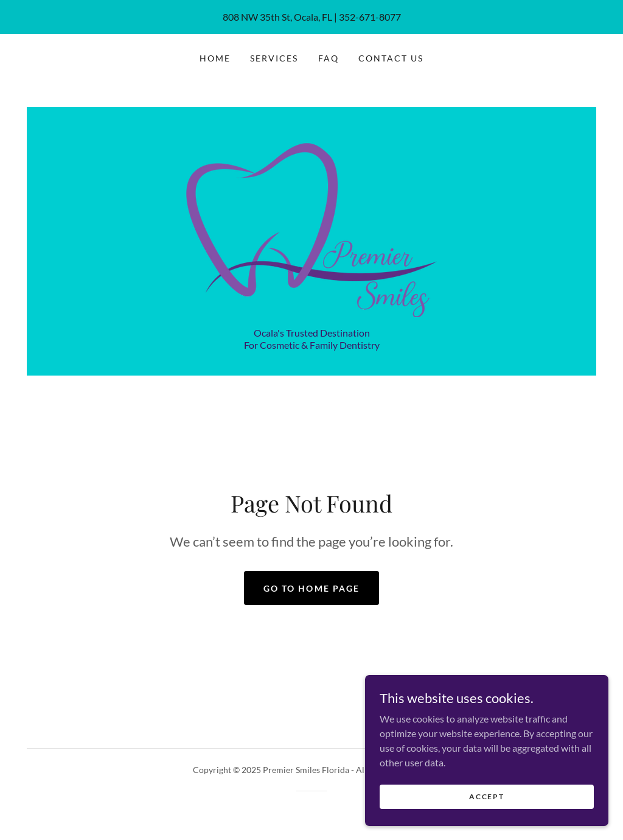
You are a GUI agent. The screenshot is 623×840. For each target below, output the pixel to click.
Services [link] (274, 58)
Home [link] (215, 58)
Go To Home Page (311, 588)
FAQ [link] (329, 58)
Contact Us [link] (391, 58)
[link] (311, 223)
